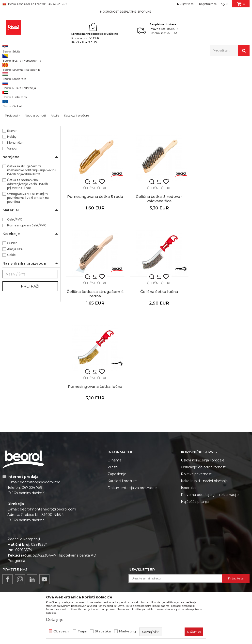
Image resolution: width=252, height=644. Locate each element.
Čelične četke (15, 93)
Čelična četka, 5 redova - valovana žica (94, 260)
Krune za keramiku (19, 110)
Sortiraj (189, 75)
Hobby (12, 200)
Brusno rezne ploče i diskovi (27, 87)
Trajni (82, 631)
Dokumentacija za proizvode (132, 453)
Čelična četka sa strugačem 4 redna (158, 260)
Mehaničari (15, 206)
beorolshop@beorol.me (40, 447)
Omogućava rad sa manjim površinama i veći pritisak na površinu (28, 261)
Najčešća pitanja (195, 467)
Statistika (103, 631)
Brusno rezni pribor (92, 67)
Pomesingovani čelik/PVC (27, 289)
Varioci (12, 212)
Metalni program (62, 67)
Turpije (10, 104)
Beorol (12, 171)
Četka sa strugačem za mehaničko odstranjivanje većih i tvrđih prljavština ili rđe (32, 234)
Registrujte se (208, 4)
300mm (14, 153)
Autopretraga (166, 75)
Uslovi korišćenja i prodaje (203, 425)
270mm (13, 141)
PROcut (13, 177)
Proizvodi (40, 67)
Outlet (12, 307)
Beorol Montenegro (16, 67)
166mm (13, 129)
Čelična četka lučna (221, 258)
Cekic (11, 318)
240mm (13, 135)
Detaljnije (55, 619)
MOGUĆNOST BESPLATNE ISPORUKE (126, 12)
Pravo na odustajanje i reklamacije (210, 460)
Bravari (12, 194)
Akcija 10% (15, 313)
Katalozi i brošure (122, 446)
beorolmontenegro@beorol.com (48, 475)
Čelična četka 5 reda (158, 164)
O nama (114, 425)
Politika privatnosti (197, 439)
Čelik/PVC (15, 283)
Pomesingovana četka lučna (95, 352)
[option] (126, 11)
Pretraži (30, 350)
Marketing (127, 631)
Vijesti (113, 432)
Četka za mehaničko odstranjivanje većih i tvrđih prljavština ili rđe (28, 247)
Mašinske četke (17, 98)
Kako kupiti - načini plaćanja (204, 446)
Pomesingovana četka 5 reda (221, 164)
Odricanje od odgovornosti (204, 432)
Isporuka (188, 453)
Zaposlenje (117, 439)
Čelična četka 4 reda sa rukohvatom (95, 166)
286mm (13, 147)
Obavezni (61, 631)
